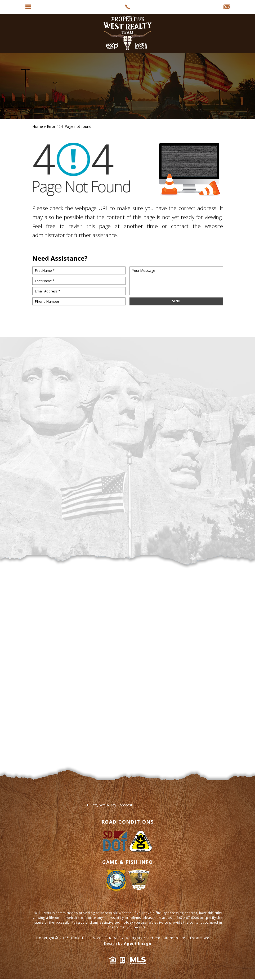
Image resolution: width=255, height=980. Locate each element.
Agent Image (138, 943)
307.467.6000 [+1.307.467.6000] (188, 918)
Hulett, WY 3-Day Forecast (110, 805)
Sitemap (170, 938)
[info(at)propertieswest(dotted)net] (227, 7)
